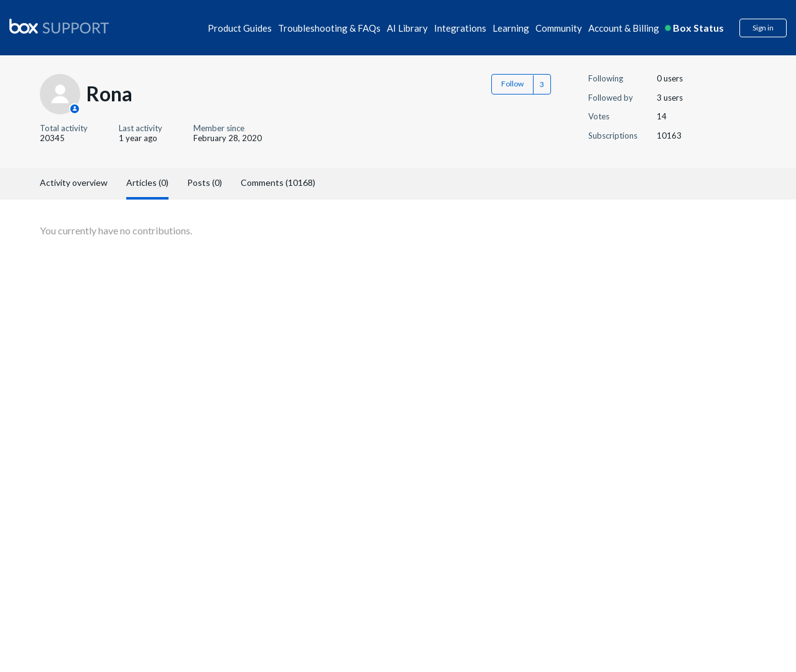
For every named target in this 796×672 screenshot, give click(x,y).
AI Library (407, 28)
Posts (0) (205, 182)
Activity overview (74, 182)
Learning (511, 28)
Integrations (460, 28)
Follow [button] (512, 84)
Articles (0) (147, 182)
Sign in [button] (763, 28)
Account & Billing (624, 28)
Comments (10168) (278, 182)
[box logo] (59, 26)
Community (559, 28)
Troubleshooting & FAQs (329, 28)
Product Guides (240, 28)
